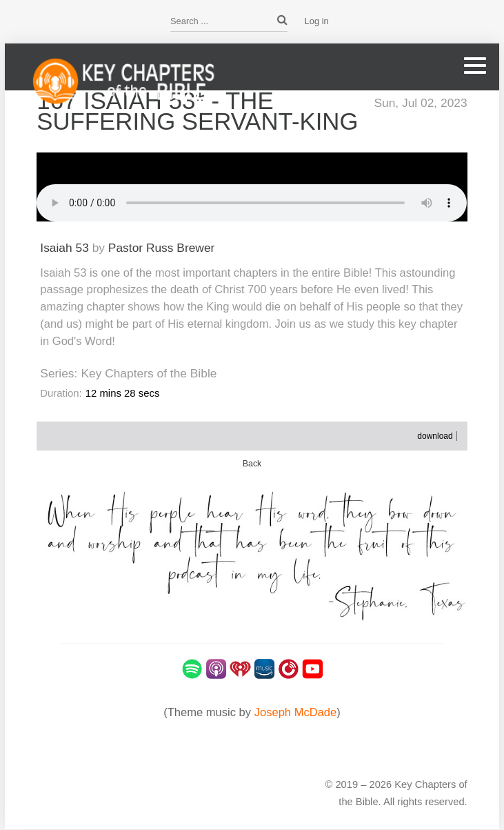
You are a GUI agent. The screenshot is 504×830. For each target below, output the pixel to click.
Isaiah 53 (64, 248)
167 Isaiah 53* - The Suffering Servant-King (197, 111)
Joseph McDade (296, 712)
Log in (317, 21)
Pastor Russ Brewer (162, 248)
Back (252, 464)
